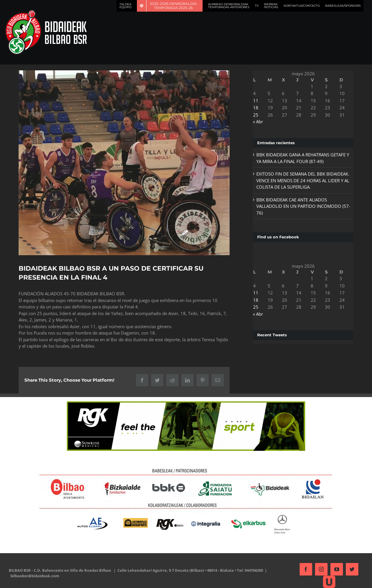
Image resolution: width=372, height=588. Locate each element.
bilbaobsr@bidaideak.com (35, 574)
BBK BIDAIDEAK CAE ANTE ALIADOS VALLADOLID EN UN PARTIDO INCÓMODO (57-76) (297, 206)
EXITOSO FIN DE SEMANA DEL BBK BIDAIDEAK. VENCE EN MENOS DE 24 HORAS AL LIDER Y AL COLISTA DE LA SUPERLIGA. (301, 180)
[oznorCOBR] (123, 162)
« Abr (256, 121)
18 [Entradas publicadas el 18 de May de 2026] (254, 108)
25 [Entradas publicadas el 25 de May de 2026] (254, 115)
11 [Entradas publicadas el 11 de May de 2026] (254, 101)
